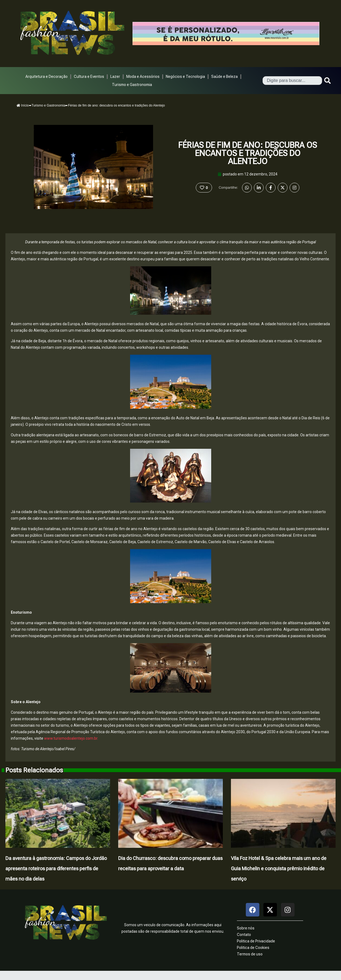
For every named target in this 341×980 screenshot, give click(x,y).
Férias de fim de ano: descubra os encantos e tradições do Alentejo (248, 153)
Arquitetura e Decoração (47, 77)
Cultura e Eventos (89, 77)
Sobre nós (246, 928)
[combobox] (292, 81)
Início (23, 105)
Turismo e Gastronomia (132, 85)
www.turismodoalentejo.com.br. (71, 738)
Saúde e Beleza (224, 77)
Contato (244, 935)
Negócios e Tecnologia (185, 77)
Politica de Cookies (253, 948)
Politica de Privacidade (256, 941)
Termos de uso (250, 954)
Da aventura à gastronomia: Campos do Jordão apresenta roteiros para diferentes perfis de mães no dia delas (56, 868)
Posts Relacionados (34, 770)
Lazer (115, 77)
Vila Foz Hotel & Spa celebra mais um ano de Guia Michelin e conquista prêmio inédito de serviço (279, 868)
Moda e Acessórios (143, 77)
